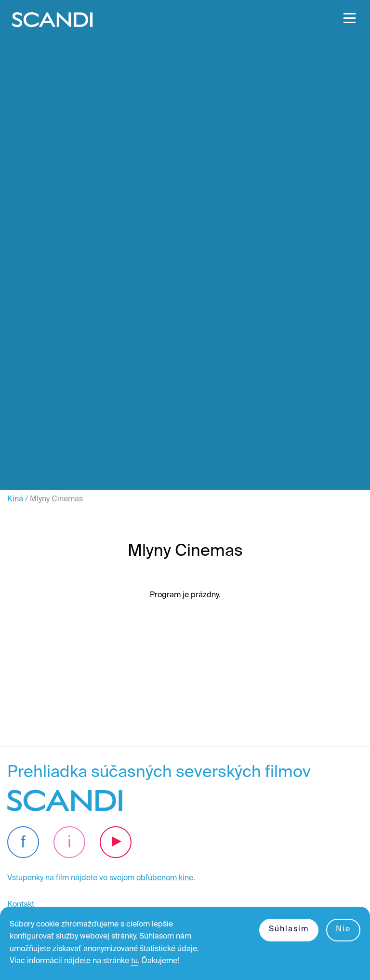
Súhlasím (289, 929)
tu (134, 961)
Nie (343, 929)
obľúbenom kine (165, 878)
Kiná (15, 499)
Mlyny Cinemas (56, 499)
